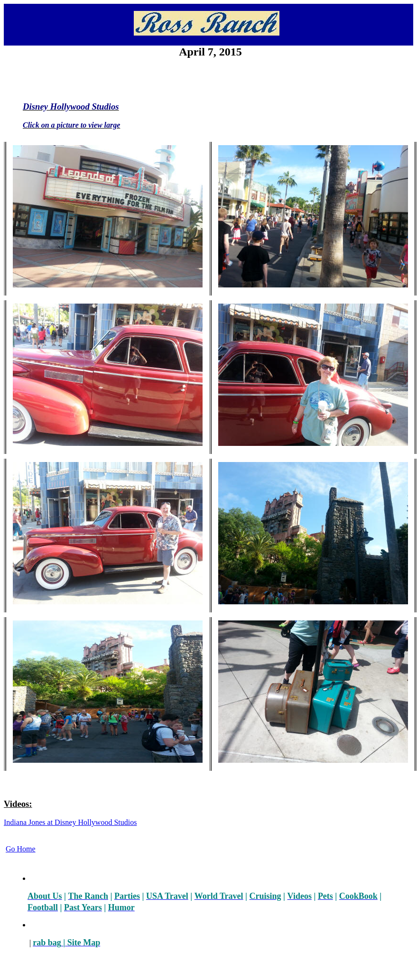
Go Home (21, 849)
